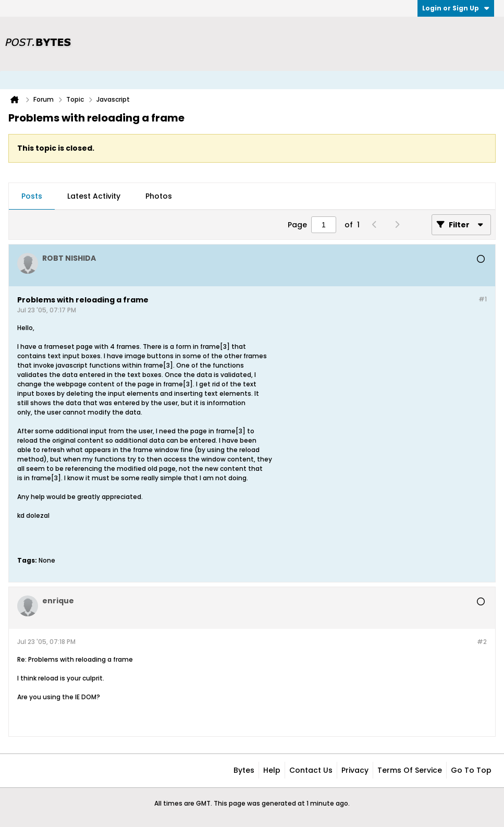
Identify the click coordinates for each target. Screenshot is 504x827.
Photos (159, 196)
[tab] (32, 197)
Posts (32, 196)
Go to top (471, 770)
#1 (483, 299)
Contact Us (311, 770)
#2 (482, 642)
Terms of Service (410, 770)
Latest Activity (94, 196)
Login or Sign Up (456, 8)
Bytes (244, 770)
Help (272, 770)
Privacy (355, 770)
